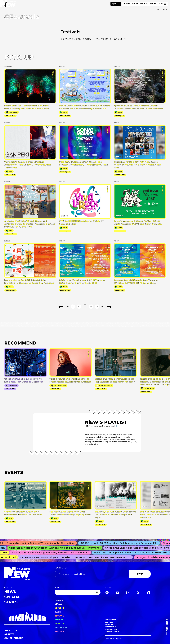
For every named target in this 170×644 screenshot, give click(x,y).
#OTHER (60, 631)
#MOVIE (59, 616)
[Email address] (92, 574)
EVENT (135, 4)
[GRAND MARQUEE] (27, 617)
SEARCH (58, 587)
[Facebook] (149, 593)
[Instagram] (128, 593)
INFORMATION (111, 627)
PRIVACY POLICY (112, 632)
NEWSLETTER (61, 568)
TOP (158, 10)
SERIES (153, 4)
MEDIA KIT (109, 625)
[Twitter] (138, 593)
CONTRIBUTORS (14, 638)
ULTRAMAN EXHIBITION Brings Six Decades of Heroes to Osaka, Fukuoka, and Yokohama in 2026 (77, 557)
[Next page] (109, 307)
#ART (58, 612)
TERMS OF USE (111, 629)
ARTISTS (9, 634)
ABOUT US (11, 630)
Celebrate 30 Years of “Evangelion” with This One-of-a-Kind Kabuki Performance (56, 548)
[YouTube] (117, 593)
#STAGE (59, 624)
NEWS (127, 4)
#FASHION (61, 627)
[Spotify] (107, 593)
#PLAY (59, 604)
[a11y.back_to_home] (9, 5)
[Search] (78, 592)
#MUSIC (59, 608)
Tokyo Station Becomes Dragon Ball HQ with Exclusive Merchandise (52, 553)
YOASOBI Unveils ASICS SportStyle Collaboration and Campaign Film (121, 543)
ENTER (140, 574)
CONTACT (109, 622)
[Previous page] (61, 307)
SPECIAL (144, 4)
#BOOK (59, 620)
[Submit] (97, 592)
